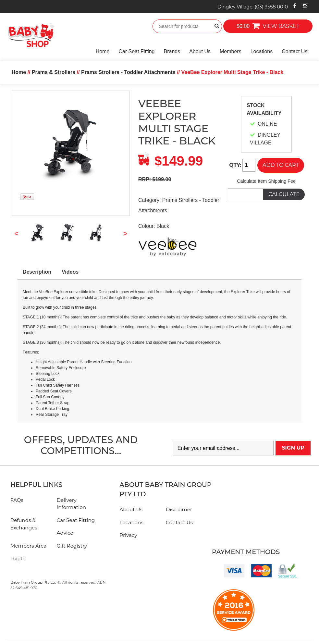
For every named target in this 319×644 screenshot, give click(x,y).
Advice (65, 533)
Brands (172, 51)
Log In (18, 558)
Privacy (128, 535)
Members (231, 51)
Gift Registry (72, 546)
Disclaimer (179, 509)
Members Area (28, 546)
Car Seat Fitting (136, 51)
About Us (200, 51)
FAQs (17, 500)
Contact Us (294, 51)
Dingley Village (253, 7)
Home (103, 51)
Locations (262, 51)
